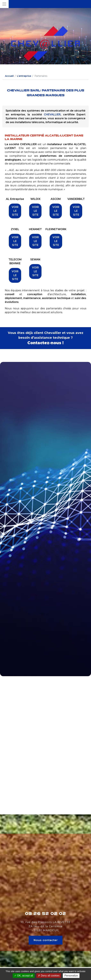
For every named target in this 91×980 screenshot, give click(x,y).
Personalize (71, 976)
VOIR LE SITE (15, 211)
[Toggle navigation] (4, 4)
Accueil (9, 76)
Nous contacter (46, 940)
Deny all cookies (49, 976)
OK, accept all (24, 976)
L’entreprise (24, 76)
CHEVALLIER (52, 114)
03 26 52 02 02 (45, 914)
